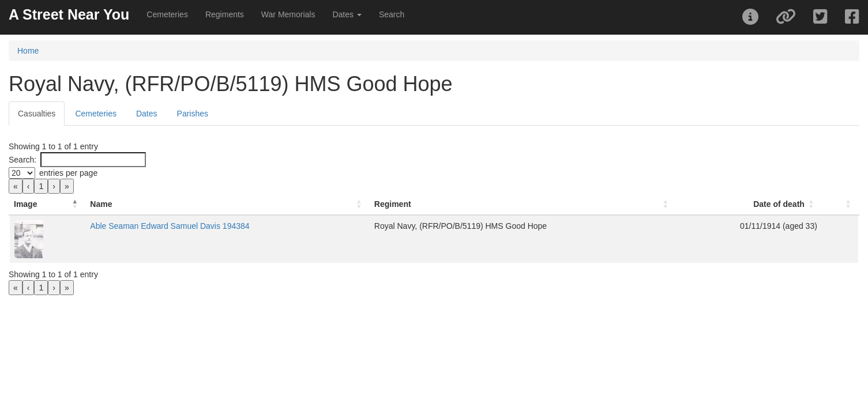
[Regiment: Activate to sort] (466, 204)
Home (28, 51)
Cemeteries (167, 14)
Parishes (193, 114)
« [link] (16, 186)
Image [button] (25, 204)
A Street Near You (69, 14)
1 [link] (41, 186)
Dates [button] (347, 14)
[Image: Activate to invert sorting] (91, 204)
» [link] (67, 186)
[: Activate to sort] (819, 204)
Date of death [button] (736, 204)
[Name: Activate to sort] (253, 204)
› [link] (54, 186)
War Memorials (288, 14)
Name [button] (189, 204)
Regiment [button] (356, 204)
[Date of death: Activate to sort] (689, 204)
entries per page (68, 173)
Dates (147, 114)
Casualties (37, 114)
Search (392, 14)
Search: (22, 160)
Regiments (225, 14)
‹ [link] (29, 186)
